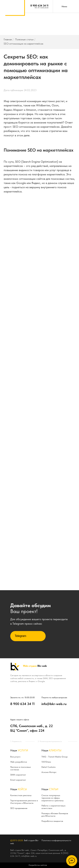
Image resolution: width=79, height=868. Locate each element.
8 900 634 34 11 (39, 6)
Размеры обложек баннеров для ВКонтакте (55, 815)
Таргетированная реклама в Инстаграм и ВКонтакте (24, 802)
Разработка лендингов (52, 821)
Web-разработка (19, 762)
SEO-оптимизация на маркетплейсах (23, 44)
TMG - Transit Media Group (55, 757)
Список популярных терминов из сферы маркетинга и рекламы (53, 798)
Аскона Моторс (49, 772)
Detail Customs (48, 767)
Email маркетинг (18, 780)
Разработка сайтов (38, 865)
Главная (8, 39)
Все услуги (15, 757)
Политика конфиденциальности (56, 840)
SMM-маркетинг (18, 775)
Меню (64, 6)
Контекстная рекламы (21, 795)
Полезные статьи (24, 39)
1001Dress (46, 762)
